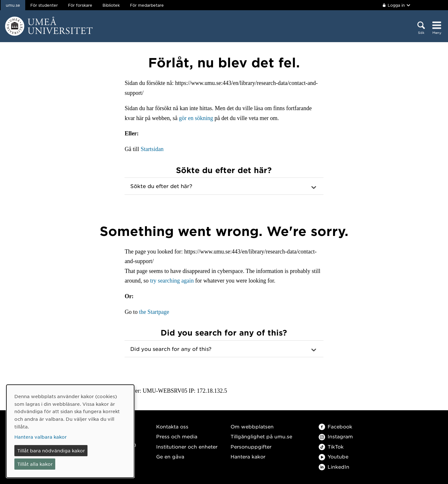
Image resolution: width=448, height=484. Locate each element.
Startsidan (152, 149)
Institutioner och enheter (187, 446)
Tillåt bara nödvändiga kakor (51, 450)
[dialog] (70, 431)
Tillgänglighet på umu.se (261, 436)
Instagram (336, 436)
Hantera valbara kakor (41, 437)
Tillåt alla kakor (35, 464)
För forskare (80, 5)
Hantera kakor (248, 456)
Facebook (335, 426)
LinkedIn (334, 467)
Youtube (334, 456)
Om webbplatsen (252, 426)
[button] (224, 186)
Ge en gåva (170, 456)
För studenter (44, 5)
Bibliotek (111, 5)
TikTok (331, 446)
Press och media (177, 436)
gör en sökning (196, 118)
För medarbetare (147, 5)
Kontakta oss (172, 426)
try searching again (172, 281)
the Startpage (154, 312)
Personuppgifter (251, 446)
